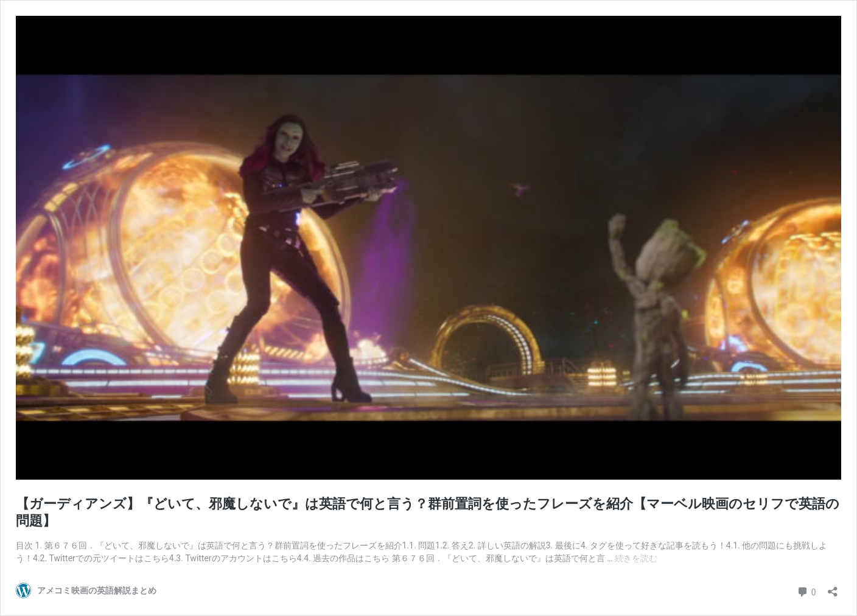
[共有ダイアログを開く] (833, 588)
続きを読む (636, 558)
